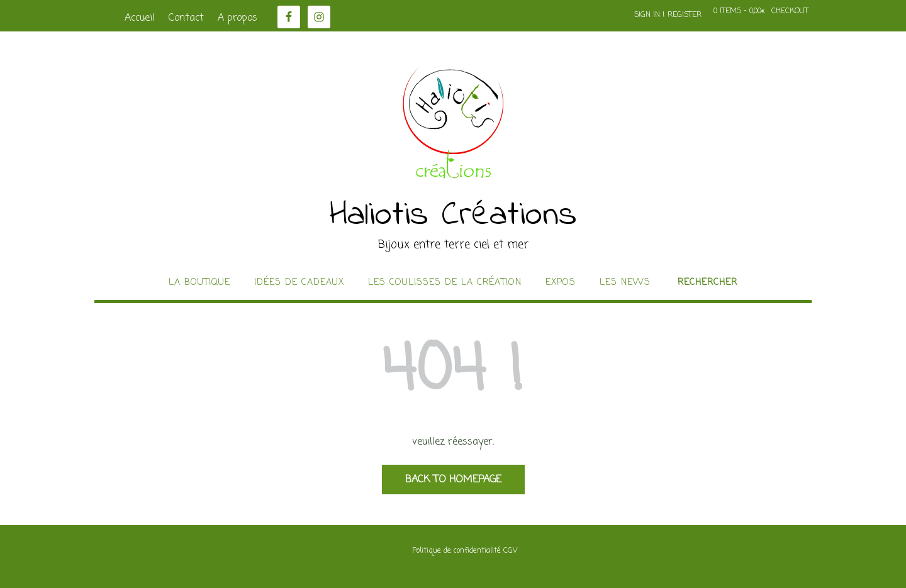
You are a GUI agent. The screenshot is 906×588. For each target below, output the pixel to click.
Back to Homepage (453, 480)
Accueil (140, 18)
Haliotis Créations (453, 216)
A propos (238, 18)
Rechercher (707, 283)
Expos (561, 283)
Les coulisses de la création (445, 283)
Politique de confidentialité (456, 551)
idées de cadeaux (299, 283)
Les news (625, 283)
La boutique (199, 283)
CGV (510, 551)
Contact (186, 18)
